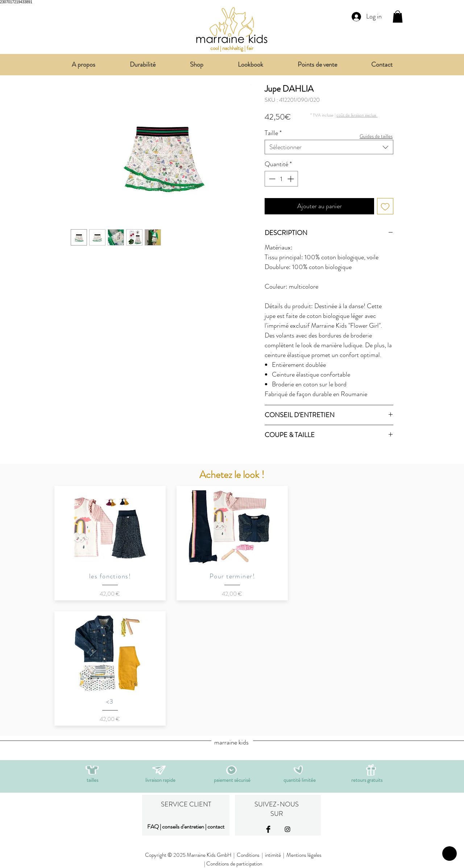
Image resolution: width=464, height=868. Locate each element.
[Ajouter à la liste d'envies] (385, 206)
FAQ (153, 827)
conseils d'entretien (183, 827)
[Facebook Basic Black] (268, 829)
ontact (217, 827)
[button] (357, 115)
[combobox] (329, 147)
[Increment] (291, 179)
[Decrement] (271, 179)
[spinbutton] (281, 179)
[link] (398, 16)
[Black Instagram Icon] (287, 829)
